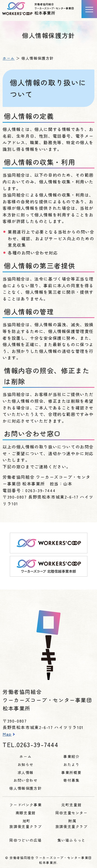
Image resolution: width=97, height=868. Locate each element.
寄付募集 (71, 780)
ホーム (9, 58)
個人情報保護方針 (25, 788)
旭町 (26, 824)
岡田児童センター (72, 813)
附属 (72, 824)
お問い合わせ (26, 780)
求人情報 (26, 772)
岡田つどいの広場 (25, 840)
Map (7, 734)
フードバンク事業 (25, 805)
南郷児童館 (26, 813)
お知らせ (26, 764)
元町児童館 (71, 805)
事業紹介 (71, 756)
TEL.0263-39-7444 (31, 744)
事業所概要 (71, 772)
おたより (71, 764)
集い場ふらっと (72, 840)
